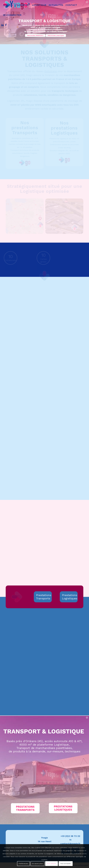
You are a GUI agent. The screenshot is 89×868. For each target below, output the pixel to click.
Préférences (23, 864)
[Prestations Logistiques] (69, 597)
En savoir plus (37, 864)
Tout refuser (52, 864)
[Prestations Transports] (43, 597)
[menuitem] (8, 5)
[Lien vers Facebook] (6, 25)
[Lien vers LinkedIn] (3, 25)
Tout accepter (66, 864)
